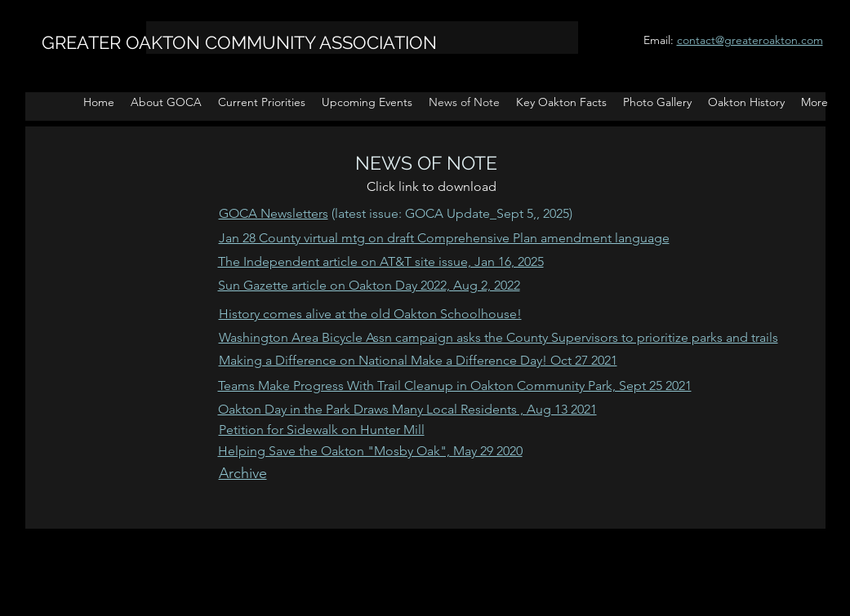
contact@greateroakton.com (750, 40)
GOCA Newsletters (274, 213)
